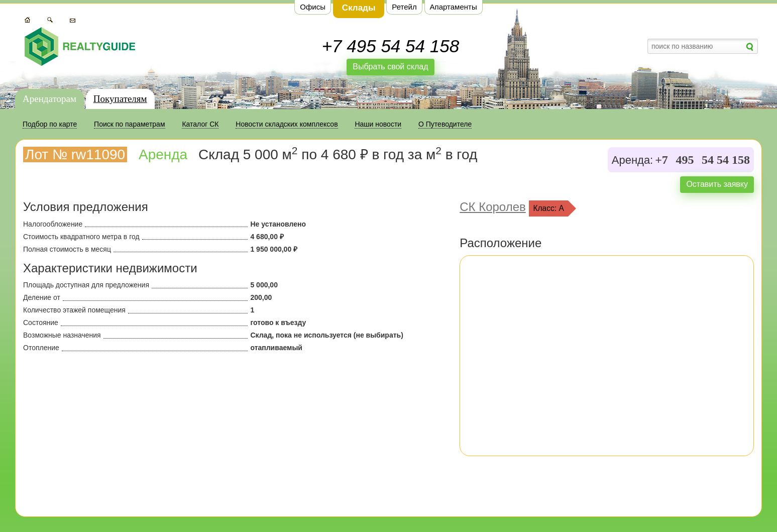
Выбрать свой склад (390, 67)
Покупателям (120, 99)
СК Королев (493, 207)
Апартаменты (454, 7)
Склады (359, 8)
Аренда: (632, 160)
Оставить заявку (717, 184)
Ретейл (404, 7)
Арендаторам (49, 99)
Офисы (313, 7)
